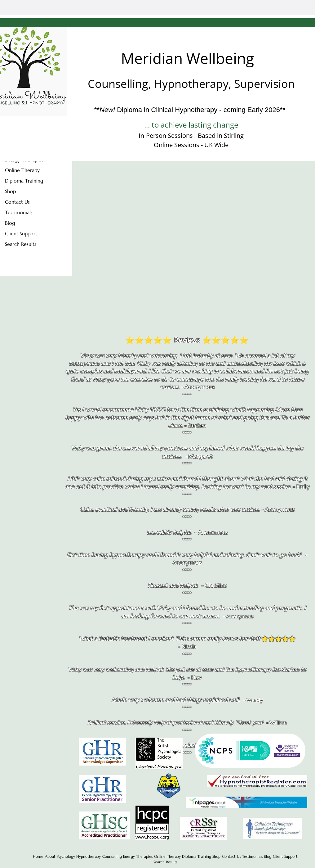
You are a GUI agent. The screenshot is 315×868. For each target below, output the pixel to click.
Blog (10, 223)
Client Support (21, 233)
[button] (285, 857)
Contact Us (17, 202)
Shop (10, 191)
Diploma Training (24, 181)
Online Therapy (22, 170)
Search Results (21, 244)
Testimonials (19, 212)
